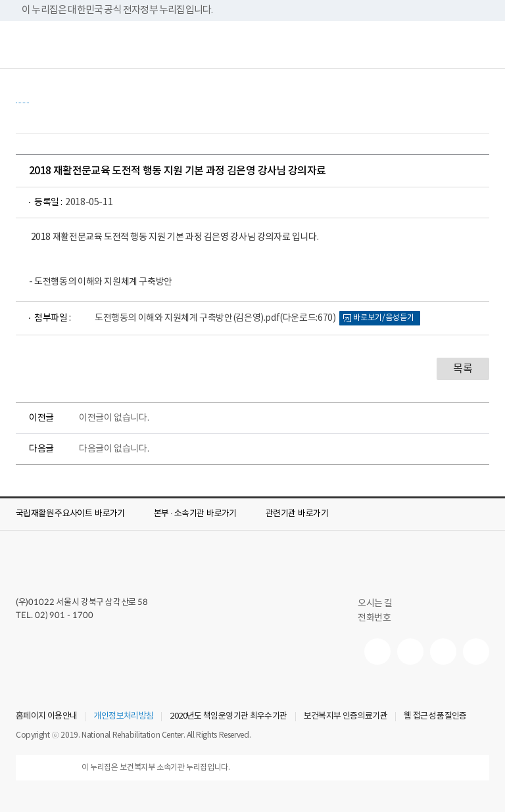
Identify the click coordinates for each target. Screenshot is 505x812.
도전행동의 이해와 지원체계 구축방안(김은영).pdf (215, 318)
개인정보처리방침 (123, 717)
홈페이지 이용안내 (46, 717)
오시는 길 (381, 604)
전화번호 (374, 618)
